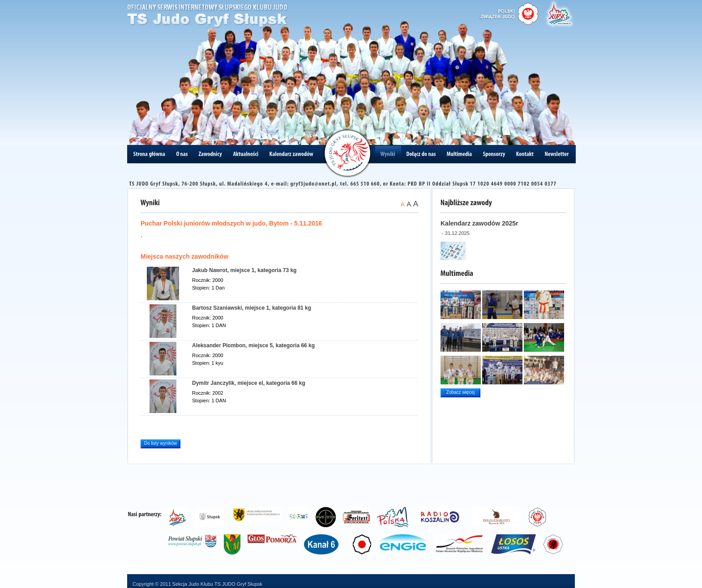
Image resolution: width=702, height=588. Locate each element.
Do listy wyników (161, 443)
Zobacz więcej (460, 392)
